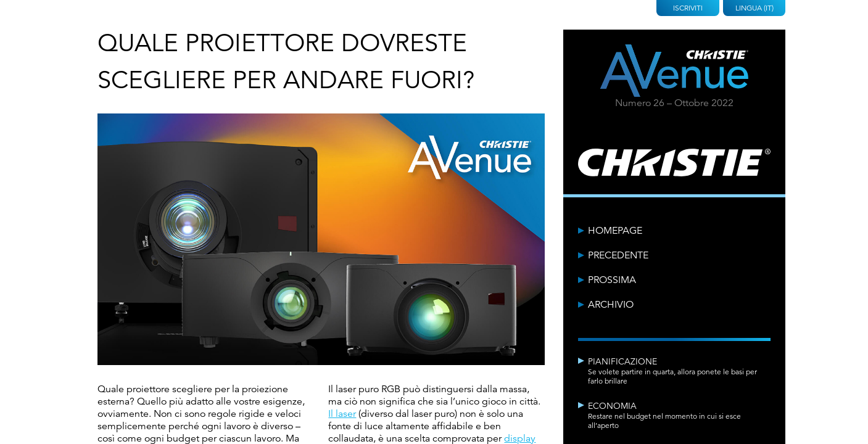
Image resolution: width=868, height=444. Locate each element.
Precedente (618, 255)
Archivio (611, 305)
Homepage (615, 231)
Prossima (612, 280)
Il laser (342, 414)
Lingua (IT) (754, 8)
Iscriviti (688, 8)
